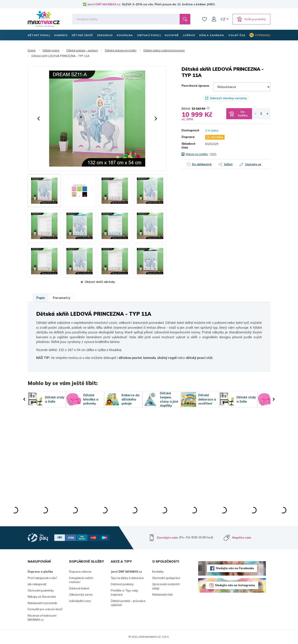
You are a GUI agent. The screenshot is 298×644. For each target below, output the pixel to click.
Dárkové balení (79, 588)
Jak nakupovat (37, 584)
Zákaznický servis (81, 594)
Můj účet (214, 19)
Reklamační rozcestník (42, 603)
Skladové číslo (188, 146)
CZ (223, 19)
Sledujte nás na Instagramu (235, 585)
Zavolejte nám (167, 538)
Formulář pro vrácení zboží (45, 609)
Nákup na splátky (197, 154)
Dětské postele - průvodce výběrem (128, 603)
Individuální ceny (80, 601)
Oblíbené (205, 19)
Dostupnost (190, 130)
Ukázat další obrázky (100, 282)
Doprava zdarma (80, 572)
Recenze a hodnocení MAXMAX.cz (42, 618)
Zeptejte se (256, 164)
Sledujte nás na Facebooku (235, 568)
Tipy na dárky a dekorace (127, 578)
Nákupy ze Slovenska (42, 597)
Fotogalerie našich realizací (81, 580)
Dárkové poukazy (122, 584)
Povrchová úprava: (196, 86)
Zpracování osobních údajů (166, 586)
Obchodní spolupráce (166, 578)
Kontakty (158, 572)
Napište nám (242, 538)
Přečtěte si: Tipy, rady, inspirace (125, 593)
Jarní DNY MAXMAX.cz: (104, 4)
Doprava (188, 137)
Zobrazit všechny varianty (228, 98)
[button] (39, 119)
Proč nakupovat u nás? (42, 578)
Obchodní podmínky (41, 590)
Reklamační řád (162, 594)
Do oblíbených (199, 164)
